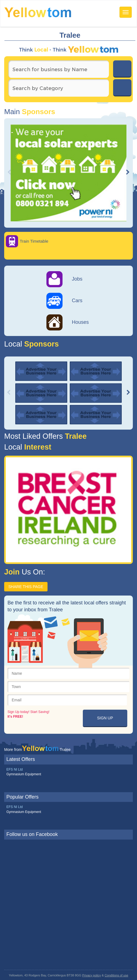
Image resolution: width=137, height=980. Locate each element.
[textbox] (59, 69)
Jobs (64, 279)
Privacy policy (92, 975)
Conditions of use (116, 975)
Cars (64, 301)
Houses (68, 322)
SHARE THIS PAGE (26, 587)
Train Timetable (34, 241)
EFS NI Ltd (15, 769)
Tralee (75, 436)
